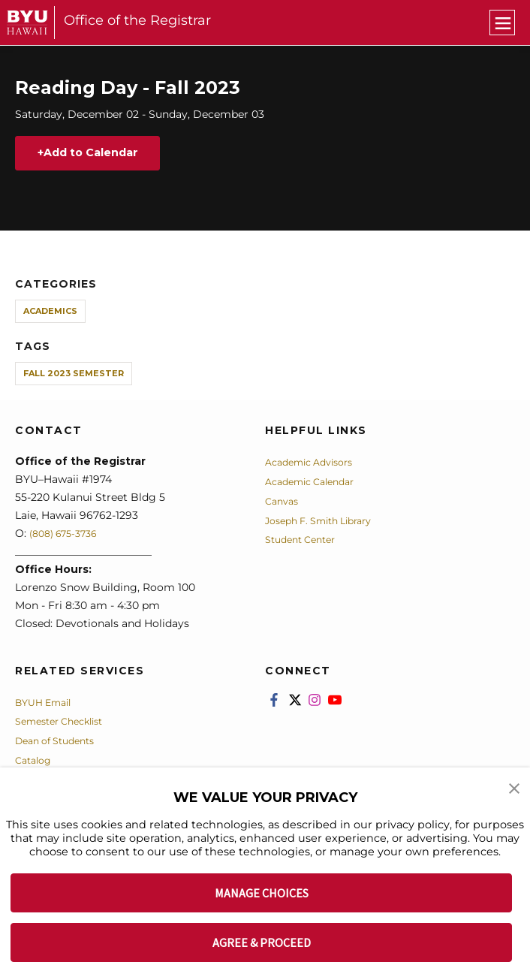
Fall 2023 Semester (74, 376)
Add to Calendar (101, 154)
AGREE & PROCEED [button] (262, 942)
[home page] (27, 22)
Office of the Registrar (137, 20)
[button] (515, 789)
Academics (50, 313)
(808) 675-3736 (68, 535)
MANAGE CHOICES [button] (262, 893)
